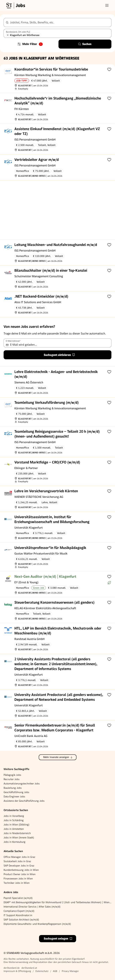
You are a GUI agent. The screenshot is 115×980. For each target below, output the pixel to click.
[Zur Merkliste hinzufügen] (109, 69)
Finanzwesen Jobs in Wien (18, 879)
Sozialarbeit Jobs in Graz (17, 861)
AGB (55, 971)
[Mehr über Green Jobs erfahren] (109, 583)
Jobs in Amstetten (14, 829)
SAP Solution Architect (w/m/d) (21, 920)
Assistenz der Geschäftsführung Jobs (24, 801)
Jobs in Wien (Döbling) (16, 825)
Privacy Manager (70, 971)
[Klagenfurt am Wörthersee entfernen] (8, 35)
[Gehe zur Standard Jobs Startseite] (15, 5)
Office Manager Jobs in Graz (19, 857)
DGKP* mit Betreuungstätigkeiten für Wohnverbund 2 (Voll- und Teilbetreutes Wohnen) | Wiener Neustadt (57, 902)
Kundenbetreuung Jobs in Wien (21, 870)
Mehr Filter (30, 44)
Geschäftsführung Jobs (16, 792)
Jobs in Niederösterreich (17, 833)
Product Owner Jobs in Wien (20, 874)
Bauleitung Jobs (13, 788)
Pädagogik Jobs (12, 775)
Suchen (85, 44)
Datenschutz (42, 971)
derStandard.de (12, 968)
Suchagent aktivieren (59, 355)
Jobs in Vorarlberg (14, 816)
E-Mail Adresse (13, 341)
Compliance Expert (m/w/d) (19, 911)
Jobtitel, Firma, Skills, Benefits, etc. (32, 22)
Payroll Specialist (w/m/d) (18, 898)
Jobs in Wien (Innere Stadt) (19, 838)
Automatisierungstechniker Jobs (22, 784)
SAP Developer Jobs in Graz (19, 866)
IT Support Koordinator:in (18, 915)
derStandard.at (29, 968)
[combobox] (57, 22)
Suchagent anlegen (58, 939)
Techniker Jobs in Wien (17, 883)
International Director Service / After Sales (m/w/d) (32, 907)
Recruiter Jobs (12, 779)
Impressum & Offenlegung (17, 971)
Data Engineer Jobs (14, 796)
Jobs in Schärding (14, 820)
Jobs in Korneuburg (14, 842)
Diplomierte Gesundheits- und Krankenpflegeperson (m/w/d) (37, 924)
